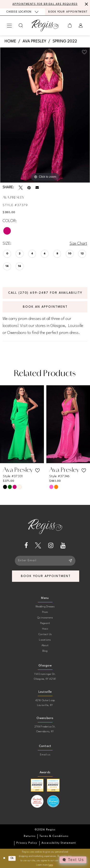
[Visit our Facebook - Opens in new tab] (26, 546)
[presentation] (22, 424)
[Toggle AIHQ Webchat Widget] (73, 860)
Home (10, 41)
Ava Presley (34, 41)
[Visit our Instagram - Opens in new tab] (51, 546)
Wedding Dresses (45, 607)
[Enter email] (45, 561)
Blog (45, 651)
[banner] (45, 25)
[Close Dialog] (4, 858)
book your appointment (46, 576)
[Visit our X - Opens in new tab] (38, 546)
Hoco (45, 629)
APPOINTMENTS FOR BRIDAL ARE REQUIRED (45, 4)
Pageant (45, 623)
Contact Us (45, 634)
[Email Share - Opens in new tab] (37, 188)
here (51, 865)
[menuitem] (23, 12)
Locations (45, 640)
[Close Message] (86, 4)
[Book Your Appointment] (68, 12)
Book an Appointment (45, 307)
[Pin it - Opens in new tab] (29, 188)
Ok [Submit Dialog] (12, 858)
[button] (9, 26)
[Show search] (21, 25)
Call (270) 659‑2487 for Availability (45, 293)
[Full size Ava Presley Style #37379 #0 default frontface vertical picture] (45, 115)
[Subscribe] (70, 561)
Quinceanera (45, 618)
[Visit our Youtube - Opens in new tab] (63, 546)
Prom (45, 612)
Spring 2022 (65, 41)
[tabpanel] (45, 115)
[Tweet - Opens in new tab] (21, 188)
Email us (45, 755)
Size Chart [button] (78, 244)
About (45, 646)
